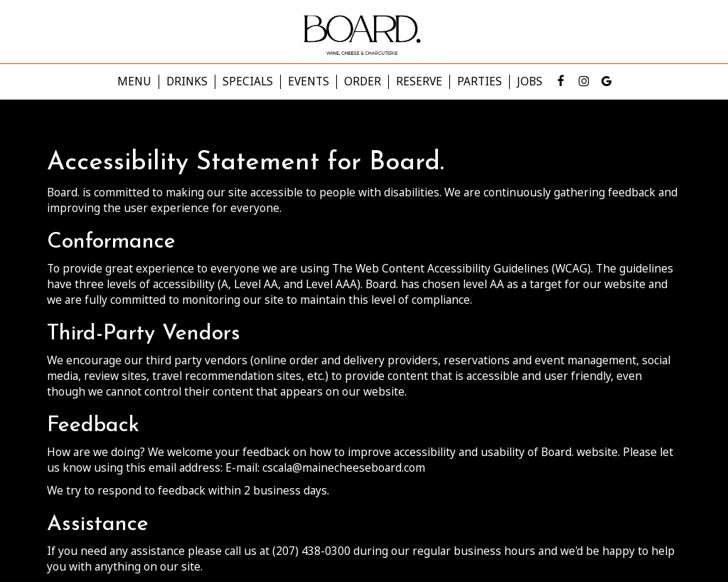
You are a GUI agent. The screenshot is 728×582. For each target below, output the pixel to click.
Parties (480, 82)
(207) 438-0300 (311, 551)
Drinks (187, 82)
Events (309, 82)
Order (363, 82)
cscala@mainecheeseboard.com (344, 468)
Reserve (419, 82)
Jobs (530, 82)
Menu (134, 82)
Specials (248, 82)
